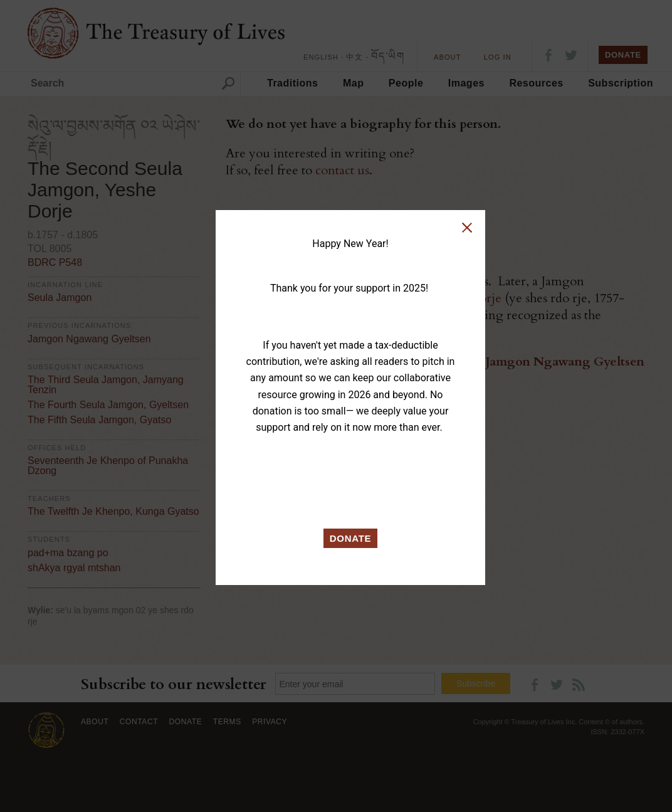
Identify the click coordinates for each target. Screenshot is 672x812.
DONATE (351, 538)
